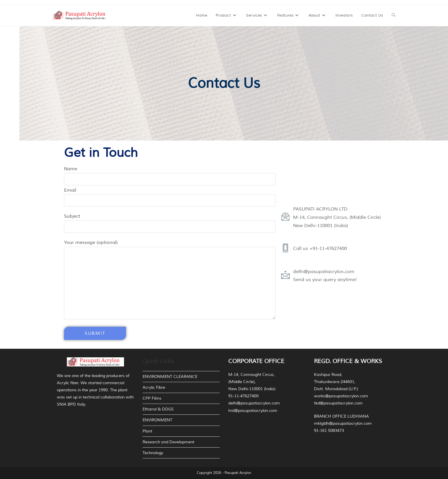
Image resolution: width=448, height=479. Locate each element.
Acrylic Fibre (154, 387)
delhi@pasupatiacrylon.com (254, 403)
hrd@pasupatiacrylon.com (253, 411)
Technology (153, 453)
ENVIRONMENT (157, 420)
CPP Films (152, 398)
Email (170, 195)
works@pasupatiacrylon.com (341, 396)
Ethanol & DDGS (158, 409)
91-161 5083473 (329, 431)
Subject (170, 221)
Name (170, 174)
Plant (147, 431)
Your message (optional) (170, 263)
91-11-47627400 (243, 396)
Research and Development (168, 442)
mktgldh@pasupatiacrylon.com (343, 423)
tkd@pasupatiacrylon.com (338, 403)
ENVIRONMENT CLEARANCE (170, 377)
